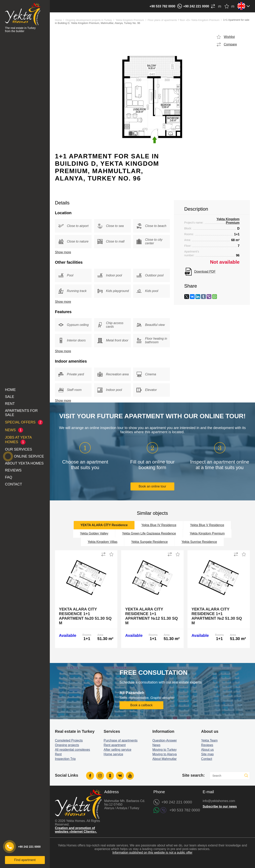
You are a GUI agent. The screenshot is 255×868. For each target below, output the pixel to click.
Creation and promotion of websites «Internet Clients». (76, 830)
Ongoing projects (67, 745)
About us (207, 750)
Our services (19, 449)
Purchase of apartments (121, 740)
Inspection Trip (65, 759)
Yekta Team (209, 740)
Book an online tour (152, 486)
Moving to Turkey (165, 750)
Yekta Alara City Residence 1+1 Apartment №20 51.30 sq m (85, 616)
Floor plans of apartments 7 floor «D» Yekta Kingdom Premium (184, 20)
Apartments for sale (21, 413)
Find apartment (25, 860)
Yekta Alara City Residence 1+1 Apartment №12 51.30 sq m (151, 616)
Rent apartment (115, 745)
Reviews (13, 470)
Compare (230, 44)
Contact (14, 484)
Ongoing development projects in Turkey (89, 20)
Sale (10, 397)
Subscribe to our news (220, 806)
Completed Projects (69, 740)
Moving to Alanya (165, 754)
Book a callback (141, 705)
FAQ (9, 477)
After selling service (117, 750)
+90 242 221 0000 (196, 6)
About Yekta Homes (24, 463)
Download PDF (205, 272)
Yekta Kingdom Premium (130, 20)
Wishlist (229, 37)
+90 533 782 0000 (162, 6)
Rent (10, 404)
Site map (207, 754)
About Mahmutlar (165, 759)
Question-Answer (165, 740)
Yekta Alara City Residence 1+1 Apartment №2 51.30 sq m (217, 616)
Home (10, 390)
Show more (63, 252)
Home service (113, 754)
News (156, 745)
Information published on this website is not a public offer (152, 853)
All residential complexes (73, 750)
